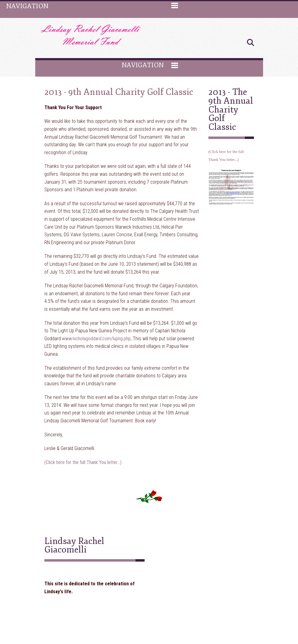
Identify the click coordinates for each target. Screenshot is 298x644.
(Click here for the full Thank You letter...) (83, 462)
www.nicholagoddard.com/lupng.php (96, 339)
